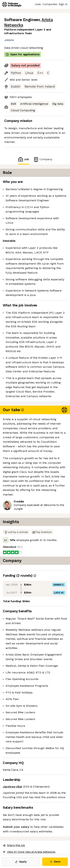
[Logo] (12, 4)
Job (23, 159)
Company (43, 159)
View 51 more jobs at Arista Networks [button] (29, 852)
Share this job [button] (14, 845)
